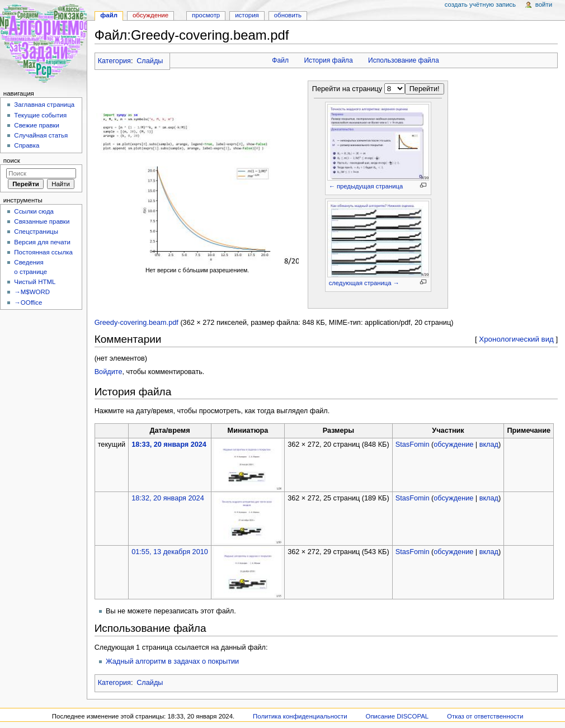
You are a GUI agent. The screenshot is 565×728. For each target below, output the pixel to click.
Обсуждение (150, 15)
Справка (27, 145)
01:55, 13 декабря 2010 (170, 552)
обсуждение (453, 445)
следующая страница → (364, 283)
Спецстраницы (36, 231)
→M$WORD (32, 292)
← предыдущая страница (366, 186)
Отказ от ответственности (485, 716)
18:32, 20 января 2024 (168, 498)
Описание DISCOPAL (397, 716)
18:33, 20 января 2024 (169, 445)
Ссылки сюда (34, 211)
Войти (544, 4)
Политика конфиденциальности (300, 716)
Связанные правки (42, 221)
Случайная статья (41, 135)
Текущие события (40, 115)
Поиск (12, 160)
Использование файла (404, 60)
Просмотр (206, 15)
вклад (489, 445)
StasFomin (413, 445)
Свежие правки (37, 125)
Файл (280, 60)
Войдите (109, 372)
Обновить (288, 15)
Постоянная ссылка (43, 252)
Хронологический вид (516, 339)
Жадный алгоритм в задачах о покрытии (172, 661)
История (247, 15)
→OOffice (28, 302)
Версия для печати (42, 242)
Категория (114, 61)
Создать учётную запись (480, 4)
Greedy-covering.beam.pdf (136, 323)
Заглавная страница (44, 105)
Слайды (150, 61)
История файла (328, 60)
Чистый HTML (35, 282)
